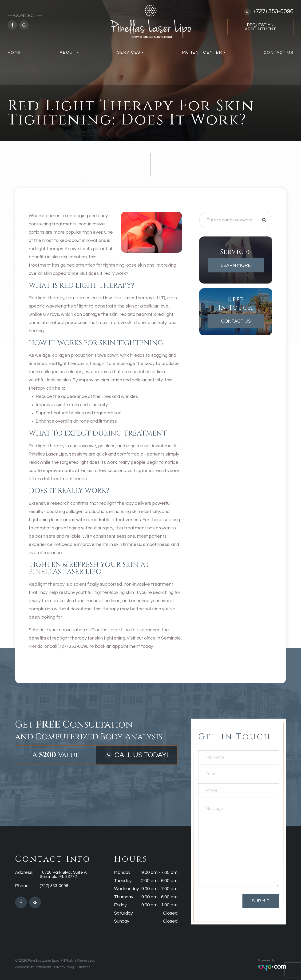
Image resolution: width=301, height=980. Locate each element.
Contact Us (279, 53)
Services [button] (130, 52)
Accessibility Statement (33, 967)
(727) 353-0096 (274, 11)
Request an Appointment (260, 27)
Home (14, 53)
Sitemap (84, 967)
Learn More (236, 265)
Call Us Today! (142, 755)
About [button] (69, 52)
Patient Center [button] (204, 52)
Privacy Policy (64, 967)
